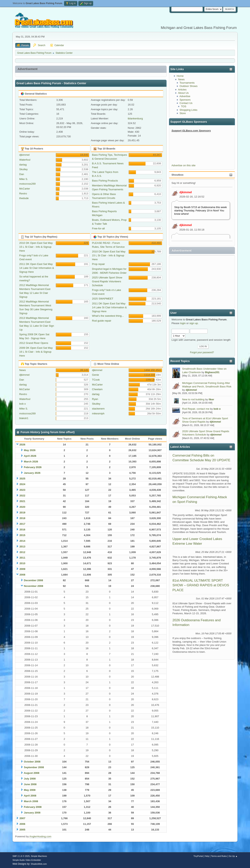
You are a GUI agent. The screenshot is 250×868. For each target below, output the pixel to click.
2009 (22, 569)
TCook (96, 380)
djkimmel (186, 192)
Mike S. (24, 179)
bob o (217, 409)
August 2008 (32, 773)
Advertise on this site (183, 165)
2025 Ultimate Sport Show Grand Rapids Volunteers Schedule (107, 281)
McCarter (25, 189)
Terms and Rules (219, 856)
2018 (22, 518)
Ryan (95, 399)
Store (183, 113)
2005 (22, 830)
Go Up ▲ (233, 856)
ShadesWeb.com (39, 864)
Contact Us (186, 103)
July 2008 (30, 779)
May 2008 (30, 790)
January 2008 (32, 813)
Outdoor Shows (188, 86)
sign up (194, 323)
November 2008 (33, 586)
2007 (22, 818)
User (174, 313)
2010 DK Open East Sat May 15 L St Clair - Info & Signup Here (36, 247)
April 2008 (30, 796)
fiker (211, 399)
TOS (183, 106)
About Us (183, 93)
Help (207, 856)
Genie (96, 375)
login (183, 323)
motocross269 (28, 184)
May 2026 (30, 450)
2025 (22, 479)
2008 (22, 575)
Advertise (185, 96)
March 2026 (31, 462)
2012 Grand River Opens (34, 343)
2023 (22, 490)
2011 (22, 558)
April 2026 (30, 456)
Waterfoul (25, 160)
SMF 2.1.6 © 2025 (21, 856)
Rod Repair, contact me (196, 409)
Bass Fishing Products (105, 181)
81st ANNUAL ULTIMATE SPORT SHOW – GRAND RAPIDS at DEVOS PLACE (201, 585)
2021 (22, 501)
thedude (24, 198)
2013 (22, 547)
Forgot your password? (202, 352)
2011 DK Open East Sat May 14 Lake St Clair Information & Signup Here (37, 268)
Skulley (24, 169)
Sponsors (185, 100)
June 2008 (30, 784)
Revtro (23, 194)
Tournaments (187, 83)
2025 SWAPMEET (103, 299)
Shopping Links (188, 110)
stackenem (98, 409)
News (181, 79)
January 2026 (32, 473)
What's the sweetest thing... (108, 316)
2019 (22, 513)
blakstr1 (24, 418)
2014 (22, 541)
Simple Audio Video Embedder (27, 860)
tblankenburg (135, 118)
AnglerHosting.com (40, 836)
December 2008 (33, 580)
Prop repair (98, 264)
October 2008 (32, 762)
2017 (22, 524)
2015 (22, 535)
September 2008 (34, 767)
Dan (22, 174)
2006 (22, 824)
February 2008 (33, 807)
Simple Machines (39, 856)
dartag (23, 165)
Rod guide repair (102, 321)
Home (180, 76)
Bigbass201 (212, 372)
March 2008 (31, 801)
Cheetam (97, 389)
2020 (22, 507)
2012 (22, 552)
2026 (22, 445)
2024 (22, 484)
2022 (22, 496)
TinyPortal (198, 856)
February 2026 (33, 467)
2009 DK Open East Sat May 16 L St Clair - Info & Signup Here (36, 352)
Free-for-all (98, 228)
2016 (22, 530)
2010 (22, 563)
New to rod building (193, 399)
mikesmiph (98, 413)
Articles (182, 90)
